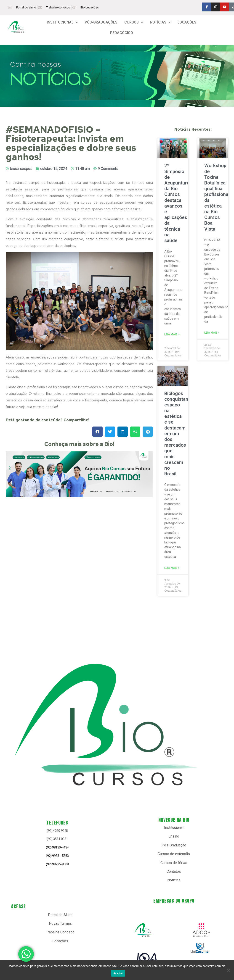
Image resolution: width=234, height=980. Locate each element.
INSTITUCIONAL (62, 22)
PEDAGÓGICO (122, 33)
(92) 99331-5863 (57, 856)
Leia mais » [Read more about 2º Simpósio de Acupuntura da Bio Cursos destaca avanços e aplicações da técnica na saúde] (172, 335)
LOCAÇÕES (187, 22)
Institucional (174, 828)
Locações (60, 941)
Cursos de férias (174, 863)
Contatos (174, 871)
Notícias (174, 880)
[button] (62, 22)
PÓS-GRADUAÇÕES (101, 22)
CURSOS (134, 22)
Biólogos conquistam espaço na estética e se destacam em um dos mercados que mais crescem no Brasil (177, 434)
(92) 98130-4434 (57, 847)
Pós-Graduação (174, 845)
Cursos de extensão (174, 854)
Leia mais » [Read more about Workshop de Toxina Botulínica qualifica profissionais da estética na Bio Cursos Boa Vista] (212, 333)
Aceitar (118, 973)
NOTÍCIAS (160, 22)
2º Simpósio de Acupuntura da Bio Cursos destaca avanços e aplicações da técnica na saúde (177, 203)
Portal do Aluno (60, 915)
